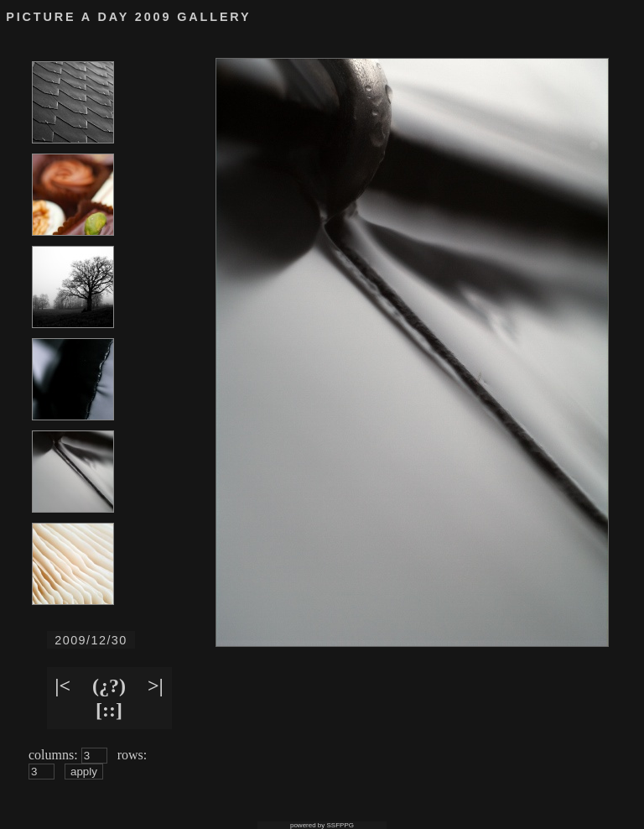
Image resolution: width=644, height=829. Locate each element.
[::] (109, 710)
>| (156, 686)
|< (62, 686)
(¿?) (109, 686)
